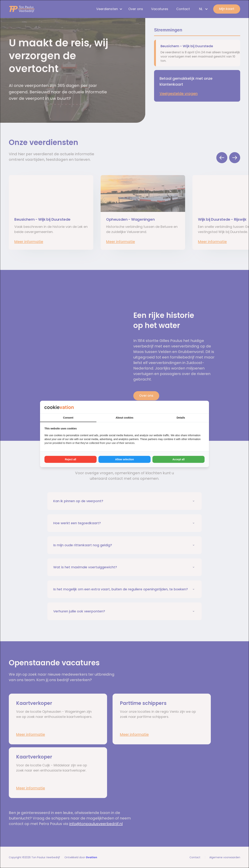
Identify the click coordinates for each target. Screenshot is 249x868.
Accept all (178, 459)
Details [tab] (181, 418)
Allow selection (124, 459)
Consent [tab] (68, 418)
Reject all (70, 459)
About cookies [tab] (124, 418)
